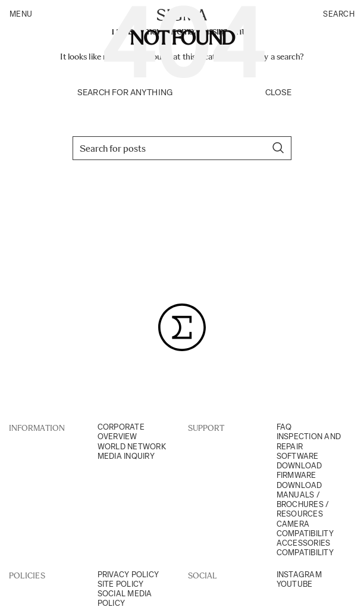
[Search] (182, 148)
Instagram (299, 575)
